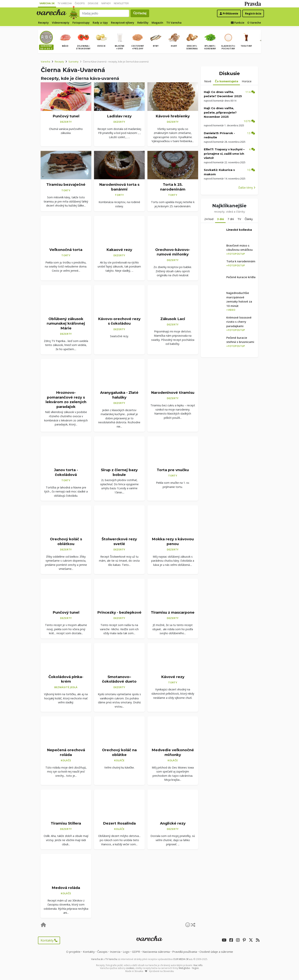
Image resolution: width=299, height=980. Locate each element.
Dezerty (66, 122)
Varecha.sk (47, 3)
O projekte (73, 952)
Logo (126, 952)
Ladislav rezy (119, 116)
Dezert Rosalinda (119, 823)
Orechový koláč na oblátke (119, 752)
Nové (208, 81)
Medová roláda (66, 888)
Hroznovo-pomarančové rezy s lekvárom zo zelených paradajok (66, 400)
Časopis (80, 3)
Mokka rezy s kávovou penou (173, 541)
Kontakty (49, 940)
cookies (130, 968)
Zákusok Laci (173, 319)
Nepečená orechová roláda (66, 752)
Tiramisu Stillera (66, 823)
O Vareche (254, 23)
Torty (66, 190)
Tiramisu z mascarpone (173, 612)
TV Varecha (65, 3)
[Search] (104, 13)
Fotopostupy (81, 23)
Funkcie (238, 23)
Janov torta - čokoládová (66, 472)
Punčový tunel (66, 116)
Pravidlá (185, 952)
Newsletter (121, 3)
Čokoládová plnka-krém (66, 679)
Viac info (198, 965)
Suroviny (73, 62)
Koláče (66, 760)
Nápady (106, 3)
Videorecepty (61, 23)
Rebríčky (143, 23)
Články (249, 219)
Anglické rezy (173, 823)
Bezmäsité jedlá (66, 687)
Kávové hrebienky (173, 116)
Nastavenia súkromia (156, 952)
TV (239, 219)
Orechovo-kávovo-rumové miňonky (173, 252)
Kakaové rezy (119, 250)
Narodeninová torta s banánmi (119, 187)
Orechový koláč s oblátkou (66, 541)
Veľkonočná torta (66, 250)
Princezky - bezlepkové (119, 612)
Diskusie (93, 3)
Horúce (247, 81)
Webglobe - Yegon (189, 968)
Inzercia (115, 952)
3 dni (220, 219)
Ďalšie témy (247, 188)
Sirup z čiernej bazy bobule (119, 472)
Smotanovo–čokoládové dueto (119, 679)
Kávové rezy (173, 677)
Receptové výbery (123, 23)
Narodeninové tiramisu (173, 393)
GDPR (136, 952)
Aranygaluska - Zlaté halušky (119, 395)
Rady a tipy (100, 23)
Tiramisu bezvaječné (66, 185)
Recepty (43, 23)
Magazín (157, 23)
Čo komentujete (227, 81)
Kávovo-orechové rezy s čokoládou (119, 321)
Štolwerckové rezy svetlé (119, 541)
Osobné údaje (216, 952)
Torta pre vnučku (173, 470)
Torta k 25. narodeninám (173, 187)
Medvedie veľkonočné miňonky (173, 752)
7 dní (231, 219)
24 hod (209, 219)
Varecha (45, 62)
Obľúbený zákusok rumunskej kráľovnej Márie (66, 323)
